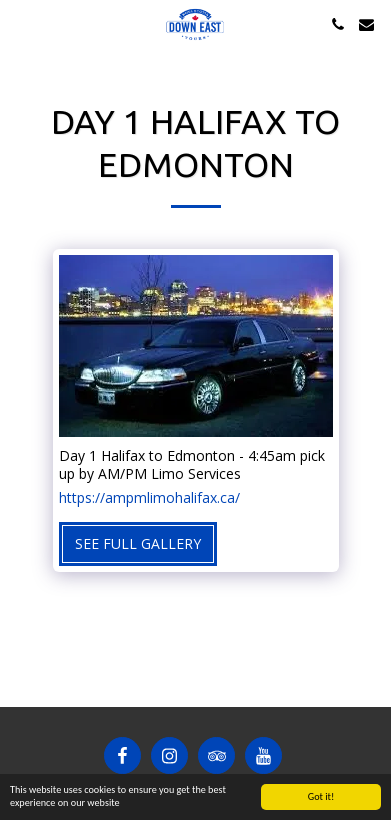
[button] (22, 23)
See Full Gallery (138, 543)
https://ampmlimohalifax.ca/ (149, 498)
